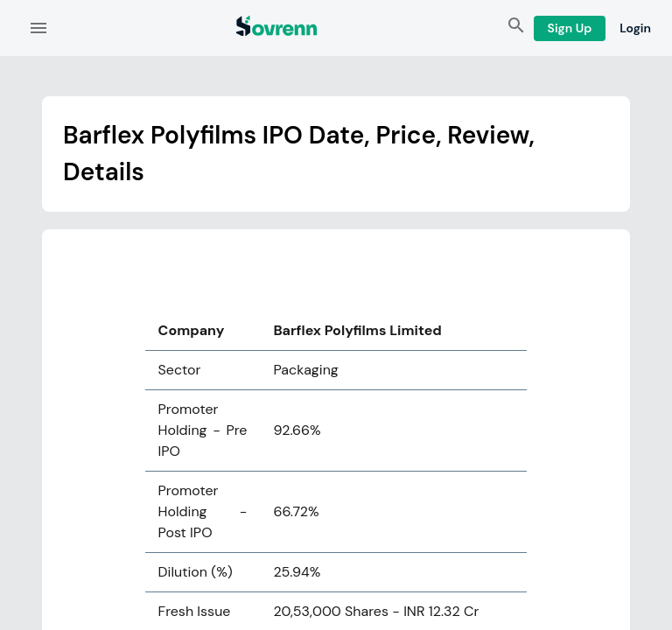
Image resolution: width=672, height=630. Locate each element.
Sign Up (570, 28)
